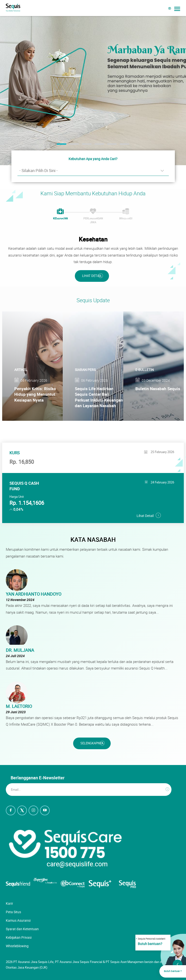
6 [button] (122, 146)
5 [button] (109, 146)
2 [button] (72, 146)
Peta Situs (13, 912)
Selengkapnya (92, 743)
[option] (93, 90)
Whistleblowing (17, 946)
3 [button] (84, 146)
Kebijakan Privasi (19, 937)
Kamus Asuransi (18, 920)
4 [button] (97, 146)
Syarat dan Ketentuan (22, 929)
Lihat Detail (92, 276)
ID (170, 8)
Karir (9, 903)
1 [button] (59, 146)
